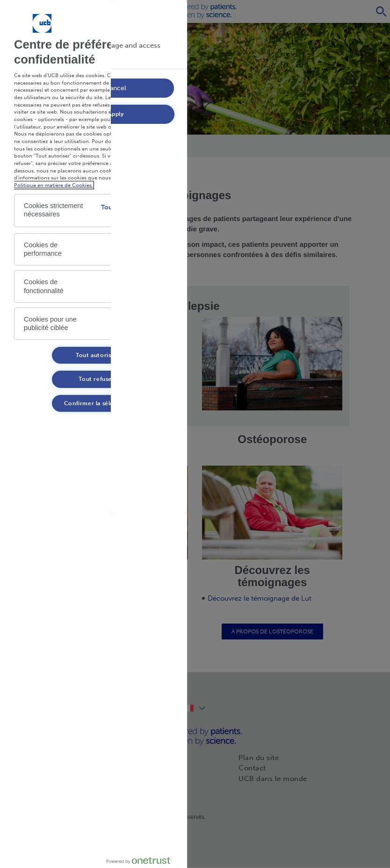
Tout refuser (96, 379)
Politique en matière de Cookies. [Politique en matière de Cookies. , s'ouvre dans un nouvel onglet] (54, 185)
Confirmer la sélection (97, 403)
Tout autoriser (96, 355)
